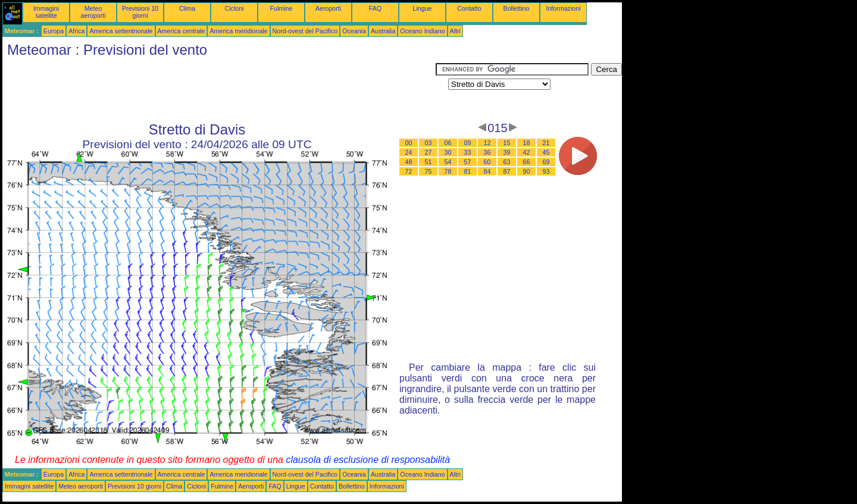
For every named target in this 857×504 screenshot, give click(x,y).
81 (468, 171)
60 (487, 162)
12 (487, 143)
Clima (187, 8)
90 (527, 171)
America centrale (182, 31)
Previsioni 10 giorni (140, 12)
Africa (76, 31)
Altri (455, 31)
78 (448, 171)
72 (409, 171)
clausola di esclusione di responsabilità (368, 460)
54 (448, 162)
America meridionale (238, 31)
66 (527, 162)
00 (409, 143)
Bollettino (517, 8)
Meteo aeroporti (93, 12)
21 (546, 143)
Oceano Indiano (422, 31)
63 (507, 162)
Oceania (354, 31)
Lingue (423, 8)
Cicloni (234, 8)
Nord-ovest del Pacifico (305, 31)
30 (448, 152)
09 (468, 143)
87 (507, 171)
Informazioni (563, 8)
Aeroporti (328, 8)
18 (527, 143)
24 (409, 152)
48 (409, 162)
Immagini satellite (46, 12)
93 (546, 171)
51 (428, 162)
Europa (54, 31)
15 (507, 143)
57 (468, 162)
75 (428, 171)
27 (428, 152)
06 (448, 143)
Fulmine (282, 8)
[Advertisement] (219, 90)
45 (546, 152)
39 (507, 152)
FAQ (375, 8)
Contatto (469, 8)
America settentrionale (121, 31)
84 (487, 171)
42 (527, 152)
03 (428, 143)
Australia (383, 31)
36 (487, 152)
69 (546, 162)
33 (468, 152)
